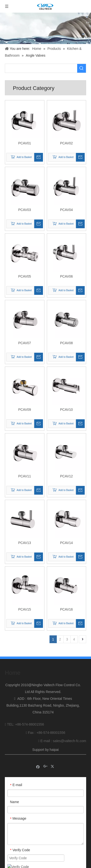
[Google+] (45, 764)
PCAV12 (66, 476)
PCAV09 (25, 410)
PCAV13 (25, 543)
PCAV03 (25, 210)
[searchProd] (41, 68)
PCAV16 (66, 609)
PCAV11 (25, 476)
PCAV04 (66, 210)
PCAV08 (66, 343)
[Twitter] (53, 764)
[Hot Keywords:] (82, 68)
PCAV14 (66, 543)
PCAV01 (25, 143)
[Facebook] (38, 764)
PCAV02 (66, 143)
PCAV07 (25, 343)
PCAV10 (66, 410)
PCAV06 (66, 276)
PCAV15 (25, 609)
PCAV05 (25, 276)
